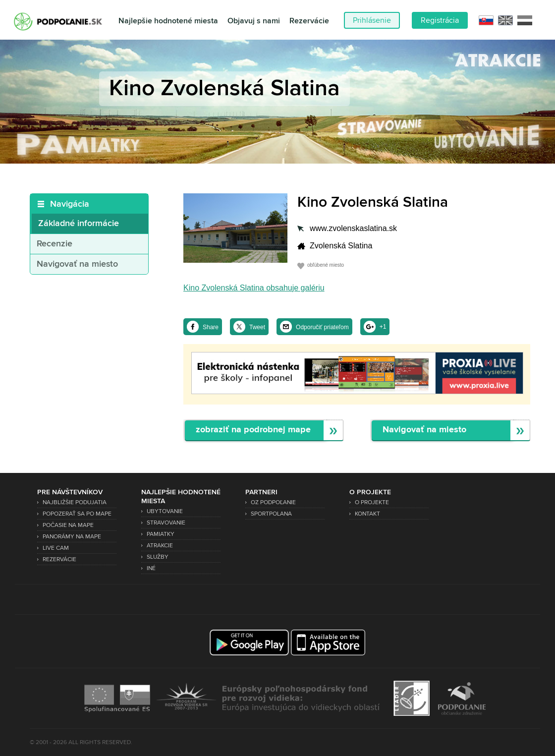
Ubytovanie (165, 511)
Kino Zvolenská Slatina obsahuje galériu (254, 288)
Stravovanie (166, 523)
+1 (383, 327)
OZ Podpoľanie (273, 502)
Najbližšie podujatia (75, 502)
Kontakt (367, 514)
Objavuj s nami (254, 21)
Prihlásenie (372, 20)
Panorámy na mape (72, 537)
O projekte (372, 502)
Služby (158, 557)
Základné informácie (79, 224)
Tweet (257, 327)
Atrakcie (160, 546)
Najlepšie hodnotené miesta (168, 21)
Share (211, 327)
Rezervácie (309, 21)
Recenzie (55, 244)
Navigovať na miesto (77, 264)
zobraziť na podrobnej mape (253, 430)
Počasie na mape (68, 525)
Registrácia (440, 20)
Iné (151, 568)
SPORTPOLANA (271, 514)
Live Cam (56, 548)
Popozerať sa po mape (77, 514)
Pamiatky (161, 534)
